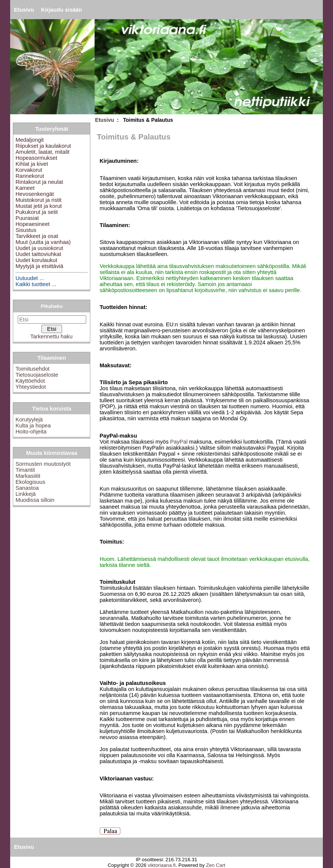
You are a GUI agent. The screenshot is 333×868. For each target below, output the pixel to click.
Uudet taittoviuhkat (38, 254)
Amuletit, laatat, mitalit (42, 152)
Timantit (25, 470)
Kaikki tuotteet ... (36, 284)
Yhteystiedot (31, 387)
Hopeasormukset (36, 158)
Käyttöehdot (30, 381)
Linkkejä (26, 494)
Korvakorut (29, 170)
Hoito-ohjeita (31, 432)
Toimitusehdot (32, 369)
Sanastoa (27, 488)
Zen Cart (215, 865)
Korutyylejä (29, 420)
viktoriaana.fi (162, 865)
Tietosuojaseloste (37, 375)
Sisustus (26, 230)
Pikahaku (52, 306)
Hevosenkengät (35, 194)
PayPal (179, 442)
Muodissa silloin (35, 500)
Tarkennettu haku (51, 336)
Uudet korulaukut (36, 260)
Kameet (25, 188)
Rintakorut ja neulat (39, 182)
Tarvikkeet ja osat (37, 236)
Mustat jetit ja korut (39, 206)
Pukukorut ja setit (36, 212)
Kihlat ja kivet (32, 164)
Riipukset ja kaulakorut (43, 146)
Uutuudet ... (30, 278)
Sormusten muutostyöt (43, 464)
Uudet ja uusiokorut (39, 248)
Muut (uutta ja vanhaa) (43, 242)
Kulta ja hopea (33, 426)
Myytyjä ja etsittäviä (39, 266)
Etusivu (24, 10)
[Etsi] (52, 320)
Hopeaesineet (32, 224)
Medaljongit (30, 140)
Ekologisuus (30, 482)
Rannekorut (30, 176)
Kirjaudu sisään (62, 10)
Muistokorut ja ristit (38, 200)
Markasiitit (28, 476)
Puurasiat (27, 218)
